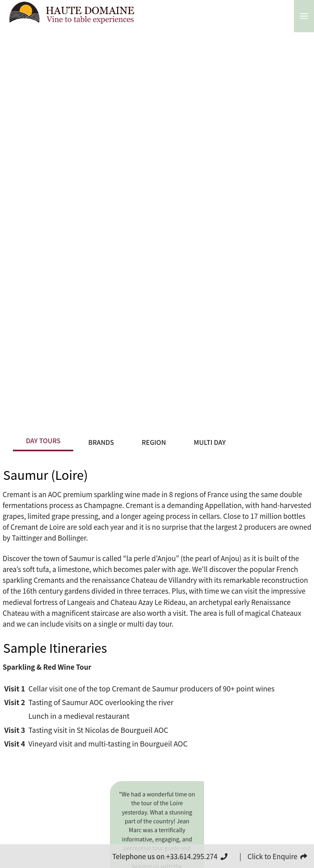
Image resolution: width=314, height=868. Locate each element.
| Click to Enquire (274, 856)
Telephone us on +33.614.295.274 (170, 856)
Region (154, 442)
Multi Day (210, 442)
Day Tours (43, 440)
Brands (101, 442)
